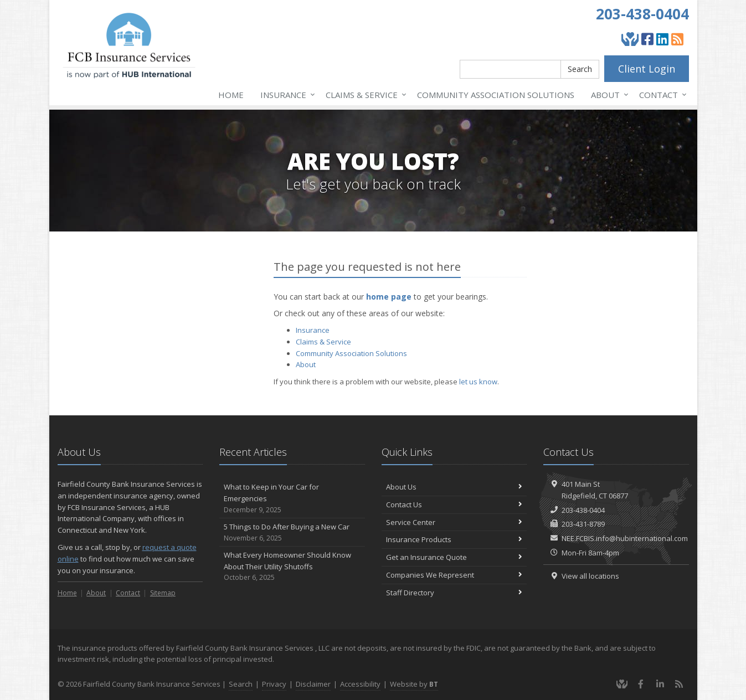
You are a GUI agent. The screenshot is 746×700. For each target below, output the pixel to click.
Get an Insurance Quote (454, 557)
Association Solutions (496, 95)
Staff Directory (454, 593)
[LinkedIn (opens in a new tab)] (662, 39)
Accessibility (360, 684)
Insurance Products (454, 539)
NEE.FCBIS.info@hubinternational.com (625, 538)
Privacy (274, 684)
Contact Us (454, 505)
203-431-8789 (583, 524)
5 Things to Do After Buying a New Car (292, 532)
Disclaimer (313, 684)
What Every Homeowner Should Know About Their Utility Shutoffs (292, 567)
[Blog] (677, 39)
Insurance (285, 95)
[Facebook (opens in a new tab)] (647, 39)
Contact (661, 95)
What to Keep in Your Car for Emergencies (292, 498)
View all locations (590, 576)
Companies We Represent (454, 575)
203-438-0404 (642, 14)
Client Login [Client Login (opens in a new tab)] (647, 69)
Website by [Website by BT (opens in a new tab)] (414, 684)
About (608, 95)
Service (364, 95)
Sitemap (163, 593)
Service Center (454, 522)
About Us (454, 487)
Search (580, 69)
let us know (478, 382)
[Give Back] (630, 39)
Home (231, 95)
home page (389, 297)
